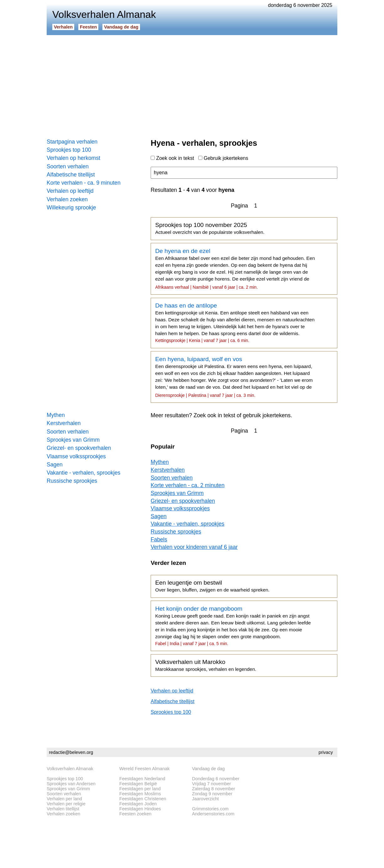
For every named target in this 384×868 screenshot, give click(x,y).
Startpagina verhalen (72, 142)
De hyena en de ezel (235, 269)
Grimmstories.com (210, 809)
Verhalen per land (64, 799)
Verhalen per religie (66, 804)
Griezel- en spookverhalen (79, 448)
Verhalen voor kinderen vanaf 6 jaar (194, 547)
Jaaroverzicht (205, 799)
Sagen (55, 465)
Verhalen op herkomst (73, 158)
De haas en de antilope (235, 323)
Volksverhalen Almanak (70, 769)
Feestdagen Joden (138, 804)
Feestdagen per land (140, 789)
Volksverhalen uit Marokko (206, 665)
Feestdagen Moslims (140, 794)
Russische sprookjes (72, 481)
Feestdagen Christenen (143, 799)
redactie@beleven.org (71, 752)
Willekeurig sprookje (71, 208)
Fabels (159, 539)
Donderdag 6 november (216, 779)
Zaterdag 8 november (214, 789)
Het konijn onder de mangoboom (235, 626)
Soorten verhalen (68, 166)
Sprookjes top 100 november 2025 (210, 228)
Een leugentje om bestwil (212, 586)
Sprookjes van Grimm (73, 440)
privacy (326, 752)
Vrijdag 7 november (211, 784)
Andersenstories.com (213, 814)
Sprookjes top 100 (69, 150)
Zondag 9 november (212, 794)
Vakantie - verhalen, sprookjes (83, 473)
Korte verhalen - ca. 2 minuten (188, 485)
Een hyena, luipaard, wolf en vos (235, 377)
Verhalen (63, 27)
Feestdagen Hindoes (140, 809)
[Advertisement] (192, 85)
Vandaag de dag (121, 27)
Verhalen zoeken (67, 199)
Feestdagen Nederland (142, 779)
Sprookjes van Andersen (71, 784)
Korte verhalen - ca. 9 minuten (84, 183)
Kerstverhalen (64, 423)
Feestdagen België (138, 784)
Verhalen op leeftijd (70, 191)
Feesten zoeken (135, 814)
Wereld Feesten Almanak (145, 769)
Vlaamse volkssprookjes (76, 456)
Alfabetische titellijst (71, 175)
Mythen (56, 415)
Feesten (88, 27)
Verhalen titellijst (63, 809)
